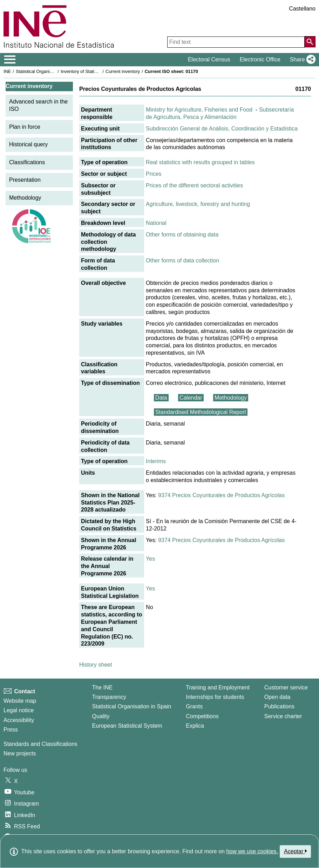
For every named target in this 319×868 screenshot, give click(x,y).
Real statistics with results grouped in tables (200, 162)
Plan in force (25, 127)
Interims (156, 461)
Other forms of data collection (182, 261)
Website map (20, 701)
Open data (277, 697)
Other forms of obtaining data (182, 235)
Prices (154, 174)
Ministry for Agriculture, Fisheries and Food (199, 110)
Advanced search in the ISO (38, 105)
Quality (101, 716)
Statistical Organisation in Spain (47, 71)
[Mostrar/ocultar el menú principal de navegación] (10, 60)
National (156, 223)
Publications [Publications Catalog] (279, 706)
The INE (103, 687)
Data (161, 398)
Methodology (25, 198)
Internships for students (215, 697)
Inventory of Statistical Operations (94, 71)
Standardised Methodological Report (201, 412)
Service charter (283, 716)
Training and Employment (218, 687)
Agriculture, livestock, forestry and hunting (198, 204)
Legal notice (19, 710)
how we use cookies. (252, 851)
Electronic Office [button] (260, 59)
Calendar (191, 398)
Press (11, 730)
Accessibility (19, 720)
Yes (150, 559)
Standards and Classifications (40, 744)
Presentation (25, 180)
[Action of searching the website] (310, 42)
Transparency (109, 697)
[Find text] (236, 42)
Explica (195, 726)
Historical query (28, 144)
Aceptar (295, 851)
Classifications (27, 162)
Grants (194, 706)
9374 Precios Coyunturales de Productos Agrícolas (221, 495)
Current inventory (123, 71)
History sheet (96, 665)
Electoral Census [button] (209, 59)
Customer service (286, 687)
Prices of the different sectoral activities (194, 185)
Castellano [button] (302, 9)
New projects (20, 753)
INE (7, 71)
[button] (301, 60)
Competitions (202, 716)
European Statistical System (127, 726)
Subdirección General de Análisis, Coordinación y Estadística (222, 129)
